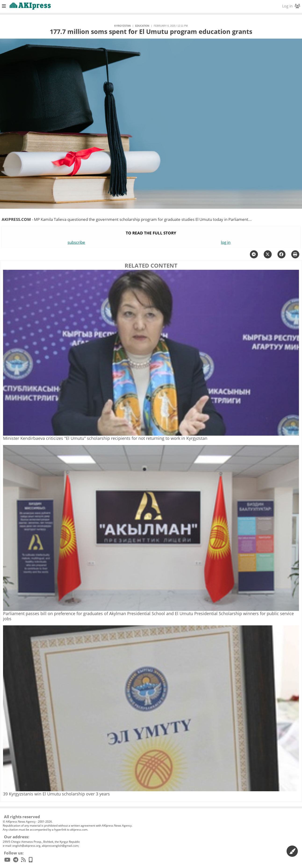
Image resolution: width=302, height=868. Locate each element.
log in (226, 242)
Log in (291, 6)
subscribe (76, 242)
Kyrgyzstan (122, 26)
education (142, 26)
